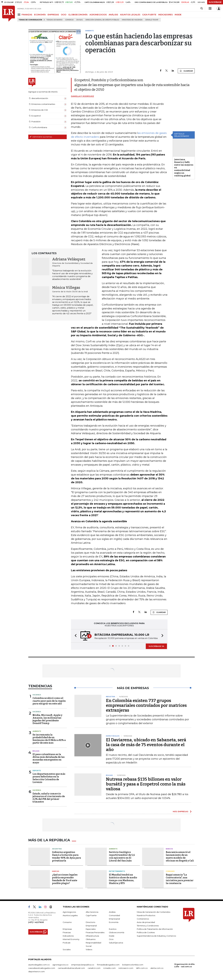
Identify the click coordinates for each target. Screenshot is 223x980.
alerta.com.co (157, 968)
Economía (114, 922)
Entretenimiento (117, 871)
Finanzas (67, 932)
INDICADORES (165, 15)
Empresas (67, 929)
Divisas (80, 20)
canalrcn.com (94, 968)
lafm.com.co (142, 968)
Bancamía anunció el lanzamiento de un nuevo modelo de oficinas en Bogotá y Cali (180, 856)
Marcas (56, 871)
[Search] (202, 9)
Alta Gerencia (92, 912)
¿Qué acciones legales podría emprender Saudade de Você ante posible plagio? (65, 879)
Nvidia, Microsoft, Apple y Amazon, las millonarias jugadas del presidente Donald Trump (47, 719)
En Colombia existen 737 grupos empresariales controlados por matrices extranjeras (146, 705)
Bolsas (36, 751)
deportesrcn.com (36, 971)
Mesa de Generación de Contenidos (154, 912)
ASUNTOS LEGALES (130, 15)
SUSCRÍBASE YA (156, 646)
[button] (75, 636)
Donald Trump (152, 20)
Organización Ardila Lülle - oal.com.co (184, 965)
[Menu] (19, 15)
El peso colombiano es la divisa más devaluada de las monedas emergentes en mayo (49, 758)
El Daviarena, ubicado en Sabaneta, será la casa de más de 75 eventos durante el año (146, 745)
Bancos (169, 849)
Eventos (113, 929)
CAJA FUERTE (149, 15)
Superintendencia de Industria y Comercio (156, 936)
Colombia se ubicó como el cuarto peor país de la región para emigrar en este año (49, 701)
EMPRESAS (53, 15)
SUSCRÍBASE (215, 2)
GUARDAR (186, 71)
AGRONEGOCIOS (98, 15)
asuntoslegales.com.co (39, 965)
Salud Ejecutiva (116, 943)
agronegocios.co (60, 965)
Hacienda (37, 695)
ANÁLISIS (113, 15)
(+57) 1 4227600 (36, 922)
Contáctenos (143, 919)
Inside (112, 936)
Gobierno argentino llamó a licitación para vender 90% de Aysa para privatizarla (66, 856)
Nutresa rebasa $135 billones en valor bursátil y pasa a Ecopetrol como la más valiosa (146, 784)
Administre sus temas (41, 137)
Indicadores (68, 936)
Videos (89, 949)
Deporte (37, 771)
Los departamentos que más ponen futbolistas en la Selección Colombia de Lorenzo (49, 778)
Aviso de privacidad (146, 922)
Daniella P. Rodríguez (82, 96)
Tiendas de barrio (54, 20)
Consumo (170, 871)
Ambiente (37, 731)
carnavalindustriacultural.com (71, 968)
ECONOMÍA (40, 15)
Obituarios (91, 939)
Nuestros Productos (146, 915)
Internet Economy (71, 939)
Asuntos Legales (70, 915)
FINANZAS (27, 15)
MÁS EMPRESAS (181, 811)
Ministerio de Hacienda (132, 20)
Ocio (111, 939)
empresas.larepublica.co (83, 965)
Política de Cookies (146, 932)
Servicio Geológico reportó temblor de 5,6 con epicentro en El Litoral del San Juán (122, 856)
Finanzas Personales (95, 932)
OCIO (64, 15)
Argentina (57, 849)
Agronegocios (69, 912)
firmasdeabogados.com (108, 965)
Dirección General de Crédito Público (102, 20)
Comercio (69, 20)
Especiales (91, 929)
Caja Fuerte (91, 915)
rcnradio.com (109, 968)
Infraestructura (92, 936)
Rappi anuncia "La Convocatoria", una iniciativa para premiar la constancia (180, 879)
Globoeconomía (117, 932)
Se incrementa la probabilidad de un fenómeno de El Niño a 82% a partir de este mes (49, 739)
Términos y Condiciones (148, 926)
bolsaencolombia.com (133, 965)
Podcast (67, 943)
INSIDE (178, 15)
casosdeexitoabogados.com (42, 968)
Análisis (112, 912)
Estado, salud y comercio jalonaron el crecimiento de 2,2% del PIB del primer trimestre (49, 798)
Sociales (67, 949)
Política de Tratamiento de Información (155, 929)
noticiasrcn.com (126, 968)
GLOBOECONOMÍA (78, 15)
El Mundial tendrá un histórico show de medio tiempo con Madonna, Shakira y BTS (123, 879)
